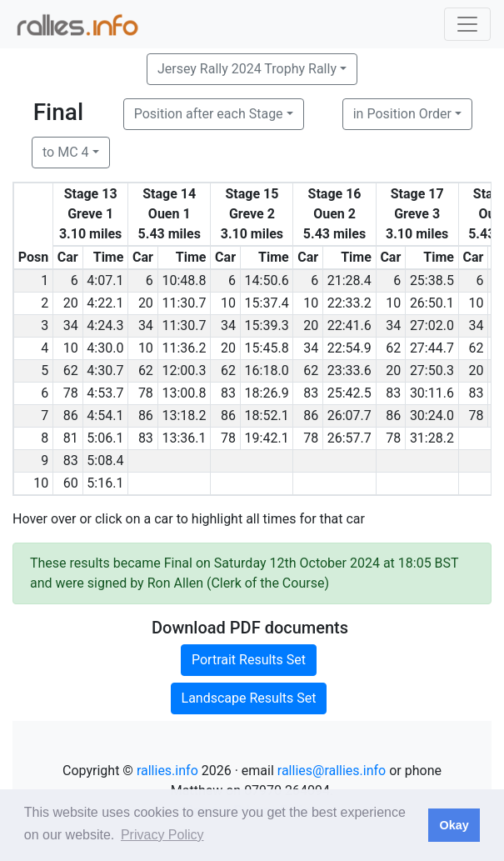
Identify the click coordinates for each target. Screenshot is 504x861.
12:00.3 (184, 370)
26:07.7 (349, 415)
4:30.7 (105, 370)
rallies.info (167, 771)
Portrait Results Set (249, 660)
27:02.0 (432, 325)
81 (71, 438)
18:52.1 (267, 415)
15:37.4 (267, 303)
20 (71, 303)
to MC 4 (66, 152)
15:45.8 (267, 348)
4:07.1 (105, 280)
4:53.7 (105, 393)
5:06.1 (105, 438)
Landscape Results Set (249, 698)
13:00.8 (184, 393)
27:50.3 (432, 370)
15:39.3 (267, 325)
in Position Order (402, 114)
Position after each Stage (209, 114)
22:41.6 (349, 325)
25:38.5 (432, 280)
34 (71, 325)
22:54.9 (349, 348)
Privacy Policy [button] (162, 835)
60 (71, 483)
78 (71, 393)
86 (71, 415)
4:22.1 (105, 303)
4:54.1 (105, 415)
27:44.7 (432, 348)
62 (393, 348)
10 (228, 303)
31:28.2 (432, 438)
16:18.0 (267, 370)
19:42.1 (267, 438)
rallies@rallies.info (332, 771)
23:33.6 (349, 370)
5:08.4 (105, 461)
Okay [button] (454, 825)
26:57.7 (349, 438)
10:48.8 (184, 280)
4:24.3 (105, 325)
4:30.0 (105, 348)
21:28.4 (349, 280)
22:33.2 (349, 303)
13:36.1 (184, 438)
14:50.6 (267, 280)
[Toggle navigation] (467, 24)
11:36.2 (184, 348)
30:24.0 (432, 415)
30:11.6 (432, 393)
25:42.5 (349, 393)
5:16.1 (105, 483)
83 (228, 393)
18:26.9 (267, 393)
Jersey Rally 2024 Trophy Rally (247, 69)
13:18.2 (184, 415)
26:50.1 (432, 303)
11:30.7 (184, 303)
